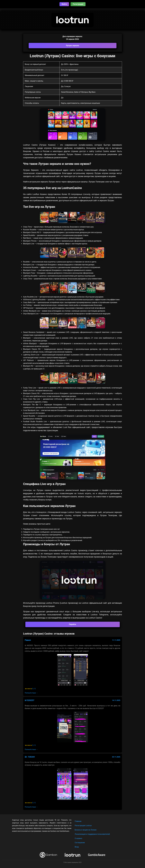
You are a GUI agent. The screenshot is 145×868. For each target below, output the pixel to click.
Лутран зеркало (73, 46)
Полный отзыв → (31, 693)
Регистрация (78, 4)
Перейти (73, 624)
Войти (64, 4)
